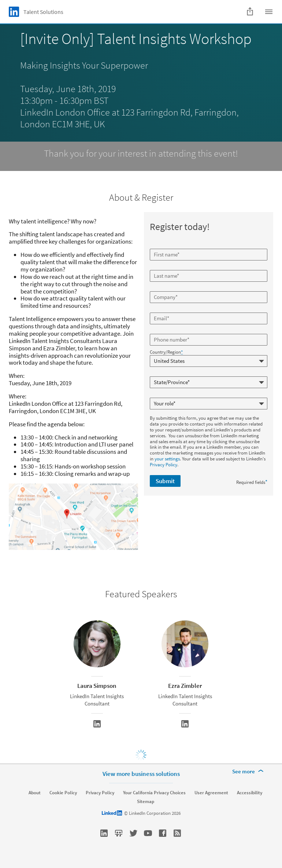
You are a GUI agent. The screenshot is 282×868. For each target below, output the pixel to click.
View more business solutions (141, 774)
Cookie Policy (63, 793)
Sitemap (146, 802)
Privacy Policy (164, 465)
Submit (165, 481)
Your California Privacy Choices (154, 793)
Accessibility (250, 793)
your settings (167, 459)
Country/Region (166, 352)
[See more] (249, 772)
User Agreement (211, 793)
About (35, 793)
